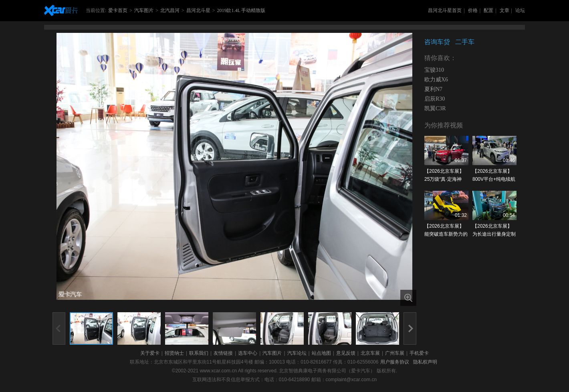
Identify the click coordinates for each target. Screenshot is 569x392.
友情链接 (223, 353)
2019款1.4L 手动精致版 (241, 10)
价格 (473, 10)
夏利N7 (433, 89)
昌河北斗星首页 (445, 10)
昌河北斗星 (198, 10)
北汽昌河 (170, 10)
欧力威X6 (436, 80)
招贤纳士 (174, 353)
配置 (488, 10)
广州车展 (395, 353)
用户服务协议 (395, 362)
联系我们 (199, 353)
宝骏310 (434, 70)
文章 (504, 10)
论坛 (520, 10)
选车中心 (248, 353)
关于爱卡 (150, 353)
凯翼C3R (435, 108)
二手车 (465, 42)
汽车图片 (144, 10)
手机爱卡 (419, 353)
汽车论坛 (297, 353)
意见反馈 (346, 353)
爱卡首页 (118, 10)
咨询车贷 (437, 42)
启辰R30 (435, 99)
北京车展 (370, 353)
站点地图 (321, 353)
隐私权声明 (425, 362)
